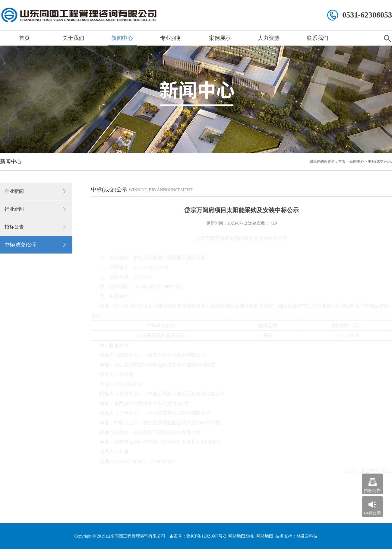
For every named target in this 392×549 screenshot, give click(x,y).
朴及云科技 (307, 536)
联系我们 (318, 38)
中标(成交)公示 (21, 245)
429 (273, 223)
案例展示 (220, 38)
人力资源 (269, 38)
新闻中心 (122, 38)
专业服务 (171, 38)
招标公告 (14, 227)
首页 (24, 38)
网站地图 (265, 536)
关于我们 (73, 38)
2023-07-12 (237, 223)
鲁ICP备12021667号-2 (206, 536)
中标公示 (372, 513)
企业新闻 (14, 191)
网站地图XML (241, 536)
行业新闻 (14, 209)
